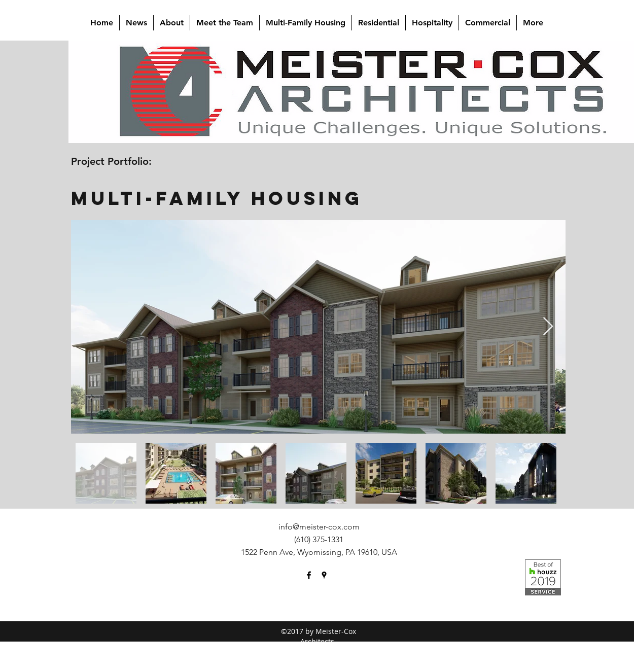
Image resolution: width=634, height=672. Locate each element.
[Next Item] (548, 327)
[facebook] (309, 575)
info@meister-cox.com (319, 527)
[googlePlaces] (324, 575)
